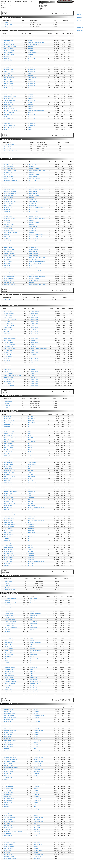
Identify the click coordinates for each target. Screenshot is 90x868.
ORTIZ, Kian (8, 539)
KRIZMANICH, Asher (10, 218)
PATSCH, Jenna (8, 48)
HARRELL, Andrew (9, 231)
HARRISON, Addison (10, 348)
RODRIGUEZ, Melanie (10, 96)
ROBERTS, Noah (9, 427)
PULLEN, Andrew (9, 435)
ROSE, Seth (8, 749)
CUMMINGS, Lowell (9, 782)
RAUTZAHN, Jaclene (10, 61)
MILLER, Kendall (9, 373)
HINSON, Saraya (9, 661)
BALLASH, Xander (9, 282)
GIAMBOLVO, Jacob (10, 834)
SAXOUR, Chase (9, 551)
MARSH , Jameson (9, 253)
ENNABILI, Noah (9, 745)
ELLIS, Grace (8, 657)
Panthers (7, 23)
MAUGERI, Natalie (9, 334)
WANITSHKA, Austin (10, 249)
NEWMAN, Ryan (9, 444)
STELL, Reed (8, 533)
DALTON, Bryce (8, 439)
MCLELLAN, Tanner (9, 477)
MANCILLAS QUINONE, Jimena (12, 375)
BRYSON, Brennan (9, 825)
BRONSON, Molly (9, 607)
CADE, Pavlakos (9, 844)
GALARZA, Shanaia (9, 351)
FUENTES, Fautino (9, 547)
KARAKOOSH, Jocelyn (10, 686)
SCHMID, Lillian (9, 677)
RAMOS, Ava (8, 673)
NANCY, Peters (8, 315)
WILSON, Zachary (9, 526)
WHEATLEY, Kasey (9, 857)
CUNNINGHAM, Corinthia (11, 336)
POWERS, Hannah (9, 127)
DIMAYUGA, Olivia (9, 65)
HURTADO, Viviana (9, 51)
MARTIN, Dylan (8, 264)
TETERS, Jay (8, 790)
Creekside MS (9, 25)
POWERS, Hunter (9, 272)
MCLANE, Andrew (9, 716)
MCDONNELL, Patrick (10, 757)
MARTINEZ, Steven (9, 421)
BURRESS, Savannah (10, 338)
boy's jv (79, 24)
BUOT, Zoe (7, 694)
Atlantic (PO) (32, 558)
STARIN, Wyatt (8, 229)
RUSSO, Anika (8, 106)
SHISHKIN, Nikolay (9, 278)
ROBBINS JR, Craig (9, 514)
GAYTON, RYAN (9, 765)
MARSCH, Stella (9, 613)
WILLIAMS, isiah (9, 794)
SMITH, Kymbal (9, 650)
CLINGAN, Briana (9, 675)
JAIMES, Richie (8, 493)
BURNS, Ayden (8, 738)
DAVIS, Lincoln (8, 734)
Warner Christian (35, 311)
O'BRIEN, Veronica (9, 617)
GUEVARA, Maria (9, 692)
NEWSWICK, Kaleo (9, 109)
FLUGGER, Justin (9, 553)
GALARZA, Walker (9, 535)
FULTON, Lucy (8, 75)
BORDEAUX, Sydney (10, 619)
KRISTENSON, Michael (10, 193)
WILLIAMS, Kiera (9, 611)
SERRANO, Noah (9, 516)
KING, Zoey (7, 129)
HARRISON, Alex (9, 235)
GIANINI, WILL (8, 506)
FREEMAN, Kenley (9, 69)
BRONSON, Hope (9, 671)
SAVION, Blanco (9, 528)
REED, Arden (8, 42)
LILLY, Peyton (8, 80)
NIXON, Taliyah (8, 330)
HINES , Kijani (8, 216)
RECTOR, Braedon (9, 549)
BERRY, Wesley (8, 247)
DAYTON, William (9, 197)
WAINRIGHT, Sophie (10, 100)
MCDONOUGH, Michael (10, 233)
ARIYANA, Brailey (9, 377)
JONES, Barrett (8, 187)
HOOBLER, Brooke (9, 55)
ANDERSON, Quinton (10, 274)
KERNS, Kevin (8, 813)
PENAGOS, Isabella (10, 684)
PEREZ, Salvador (9, 780)
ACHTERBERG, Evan (10, 437)
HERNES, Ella (8, 646)
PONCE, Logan (8, 560)
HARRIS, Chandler (9, 195)
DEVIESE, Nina (8, 102)
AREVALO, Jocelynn (9, 344)
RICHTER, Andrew (9, 784)
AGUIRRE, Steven (9, 753)
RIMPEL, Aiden (8, 199)
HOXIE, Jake (8, 850)
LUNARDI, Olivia (9, 609)
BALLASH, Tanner (9, 458)
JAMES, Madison (9, 94)
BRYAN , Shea (8, 636)
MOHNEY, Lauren (9, 342)
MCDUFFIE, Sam (9, 770)
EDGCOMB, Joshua (9, 450)
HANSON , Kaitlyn (9, 44)
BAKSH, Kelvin (8, 541)
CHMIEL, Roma (8, 361)
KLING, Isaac (8, 260)
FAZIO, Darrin (8, 220)
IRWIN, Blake (8, 823)
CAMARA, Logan (9, 788)
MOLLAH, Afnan (9, 448)
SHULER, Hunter (9, 732)
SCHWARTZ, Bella (9, 638)
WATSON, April (8, 311)
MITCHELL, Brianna (10, 663)
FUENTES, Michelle (9, 113)
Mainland (33, 330)
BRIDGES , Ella (8, 38)
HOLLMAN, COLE (9, 799)
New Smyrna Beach (10, 590)
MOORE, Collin (8, 206)
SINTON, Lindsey (9, 73)
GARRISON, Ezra (9, 778)
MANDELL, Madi (9, 669)
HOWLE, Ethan (8, 481)
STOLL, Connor (8, 468)
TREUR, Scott (8, 456)
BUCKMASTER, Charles (11, 512)
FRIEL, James (8, 262)
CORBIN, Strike (8, 226)
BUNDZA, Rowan (9, 63)
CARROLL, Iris (8, 92)
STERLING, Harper (9, 680)
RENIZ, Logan (8, 801)
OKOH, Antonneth (9, 346)
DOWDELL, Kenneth (10, 821)
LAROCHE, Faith (9, 98)
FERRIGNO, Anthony (10, 168)
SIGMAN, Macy (8, 340)
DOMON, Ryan (8, 543)
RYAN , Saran (8, 359)
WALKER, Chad (8, 848)
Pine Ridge (34, 315)
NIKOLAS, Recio (9, 531)
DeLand (33, 340)
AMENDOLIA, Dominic (10, 245)
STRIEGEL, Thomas (10, 524)
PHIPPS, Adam (8, 564)
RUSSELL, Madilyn (9, 326)
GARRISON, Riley (9, 726)
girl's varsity (80, 27)
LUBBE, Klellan (8, 774)
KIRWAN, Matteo (9, 177)
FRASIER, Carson (9, 460)
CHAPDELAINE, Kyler (10, 202)
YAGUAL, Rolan (8, 809)
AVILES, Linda (8, 644)
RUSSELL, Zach (9, 722)
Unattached (31, 40)
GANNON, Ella (8, 630)
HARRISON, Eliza (9, 104)
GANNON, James (9, 709)
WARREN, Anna (9, 665)
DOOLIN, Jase (8, 776)
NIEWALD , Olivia (9, 601)
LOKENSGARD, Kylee (10, 621)
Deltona (33, 363)
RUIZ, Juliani (8, 117)
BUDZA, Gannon (9, 811)
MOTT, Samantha (9, 36)
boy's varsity (80, 31)
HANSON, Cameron (9, 284)
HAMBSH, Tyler (8, 508)
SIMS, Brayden (8, 328)
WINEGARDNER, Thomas (11, 767)
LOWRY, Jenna (8, 380)
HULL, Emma (8, 369)
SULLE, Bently (8, 258)
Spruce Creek (9, 300)
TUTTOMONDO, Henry (10, 210)
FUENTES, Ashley (9, 626)
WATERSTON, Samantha (11, 628)
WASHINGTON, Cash (10, 485)
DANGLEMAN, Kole (9, 518)
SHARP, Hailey (8, 355)
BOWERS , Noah (9, 417)
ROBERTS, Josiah (9, 425)
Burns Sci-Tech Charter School (36, 42)
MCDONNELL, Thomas (10, 730)
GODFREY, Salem (9, 71)
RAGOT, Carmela (9, 84)
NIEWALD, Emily (9, 86)
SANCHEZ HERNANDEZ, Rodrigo (13, 832)
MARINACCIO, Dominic (10, 720)
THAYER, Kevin (8, 562)
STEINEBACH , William (10, 718)
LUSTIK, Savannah (9, 82)
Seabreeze (8, 405)
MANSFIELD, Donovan (10, 761)
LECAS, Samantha (9, 648)
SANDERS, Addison (9, 313)
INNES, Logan (8, 805)
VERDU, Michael (9, 772)
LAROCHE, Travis (9, 224)
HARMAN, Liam (8, 173)
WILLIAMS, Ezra (9, 429)
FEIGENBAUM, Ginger (10, 46)
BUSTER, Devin (8, 433)
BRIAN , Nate (8, 419)
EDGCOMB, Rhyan (9, 446)
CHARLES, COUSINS (10, 740)
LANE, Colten (8, 495)
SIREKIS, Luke (8, 520)
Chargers (7, 27)
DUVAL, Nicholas (9, 558)
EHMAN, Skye (8, 632)
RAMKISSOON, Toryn (10, 842)
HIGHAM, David (8, 489)
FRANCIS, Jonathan (10, 470)
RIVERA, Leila (8, 121)
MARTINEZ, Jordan (9, 57)
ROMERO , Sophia (9, 386)
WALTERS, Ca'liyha (9, 119)
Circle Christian (32, 77)
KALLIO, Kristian (9, 237)
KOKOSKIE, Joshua (9, 183)
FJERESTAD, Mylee (9, 357)
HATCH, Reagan (8, 363)
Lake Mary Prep (34, 684)
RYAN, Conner (8, 454)
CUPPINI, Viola (8, 690)
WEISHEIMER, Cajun (10, 817)
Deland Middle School (34, 36)
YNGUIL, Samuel (9, 786)
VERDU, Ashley (9, 655)
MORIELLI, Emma (9, 688)
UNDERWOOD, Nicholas (11, 170)
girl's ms (79, 14)
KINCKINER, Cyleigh (10, 125)
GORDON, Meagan (9, 324)
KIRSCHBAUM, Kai (9, 555)
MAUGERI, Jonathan (10, 504)
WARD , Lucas (8, 239)
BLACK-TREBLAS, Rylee (11, 111)
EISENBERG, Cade (9, 185)
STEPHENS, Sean (9, 487)
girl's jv (79, 21)
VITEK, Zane (8, 222)
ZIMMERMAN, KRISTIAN (11, 491)
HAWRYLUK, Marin (10, 640)
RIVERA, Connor (9, 166)
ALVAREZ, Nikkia (9, 123)
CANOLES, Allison (9, 115)
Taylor (7, 302)
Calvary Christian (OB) (35, 264)
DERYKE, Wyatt (9, 828)
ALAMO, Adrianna (9, 353)
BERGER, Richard (9, 483)
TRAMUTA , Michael (9, 214)
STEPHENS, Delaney (10, 599)
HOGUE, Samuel (9, 175)
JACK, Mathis (8, 743)
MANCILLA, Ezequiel (10, 473)
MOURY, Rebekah (9, 77)
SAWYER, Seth (8, 815)
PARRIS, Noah (8, 724)
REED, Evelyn (8, 59)
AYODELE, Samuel (9, 846)
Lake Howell (32, 533)
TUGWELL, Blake (9, 452)
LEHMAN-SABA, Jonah (10, 191)
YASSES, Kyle (8, 803)
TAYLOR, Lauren (9, 365)
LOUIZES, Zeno (8, 479)
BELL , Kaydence (9, 53)
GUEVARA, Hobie (9, 204)
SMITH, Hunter (8, 838)
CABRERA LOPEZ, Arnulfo (11, 759)
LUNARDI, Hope (9, 615)
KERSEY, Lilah (8, 653)
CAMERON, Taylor (9, 266)
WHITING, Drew (9, 502)
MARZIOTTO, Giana (10, 90)
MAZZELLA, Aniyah (9, 88)
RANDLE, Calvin (9, 179)
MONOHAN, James (9, 807)
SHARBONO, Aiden (9, 241)
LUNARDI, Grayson (10, 624)
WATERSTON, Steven (10, 859)
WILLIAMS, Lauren (9, 634)
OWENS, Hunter (9, 522)
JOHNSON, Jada (9, 332)
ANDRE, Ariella (8, 67)
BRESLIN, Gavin (9, 251)
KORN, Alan (7, 475)
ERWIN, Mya (8, 659)
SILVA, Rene (8, 423)
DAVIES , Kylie (8, 317)
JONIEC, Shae (8, 212)
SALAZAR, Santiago (10, 755)
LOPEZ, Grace (8, 371)
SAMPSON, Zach (9, 792)
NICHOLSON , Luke (9, 255)
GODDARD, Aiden (9, 499)
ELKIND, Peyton (9, 642)
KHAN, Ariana (8, 384)
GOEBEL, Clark (8, 566)
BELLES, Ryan (8, 819)
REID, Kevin (8, 466)
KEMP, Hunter (8, 728)
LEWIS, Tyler (8, 712)
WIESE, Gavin (8, 854)
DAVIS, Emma (8, 321)
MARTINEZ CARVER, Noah (11, 181)
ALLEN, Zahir (8, 830)
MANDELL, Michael (9, 747)
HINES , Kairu (8, 280)
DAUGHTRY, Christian (10, 836)
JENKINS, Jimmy (9, 270)
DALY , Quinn (8, 510)
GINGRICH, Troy (9, 208)
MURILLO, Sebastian (10, 441)
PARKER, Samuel (9, 464)
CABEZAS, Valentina (10, 667)
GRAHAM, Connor (9, 276)
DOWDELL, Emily (9, 40)
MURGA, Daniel (8, 462)
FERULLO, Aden (9, 763)
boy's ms (79, 18)
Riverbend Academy (9, 145)
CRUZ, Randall (8, 545)
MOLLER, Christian (9, 431)
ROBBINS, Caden (9, 497)
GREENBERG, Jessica (10, 319)
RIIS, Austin (7, 852)
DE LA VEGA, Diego (10, 714)
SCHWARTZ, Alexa (9, 367)
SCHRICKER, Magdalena (11, 603)
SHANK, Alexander (9, 751)
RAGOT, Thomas (9, 164)
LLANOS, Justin (8, 840)
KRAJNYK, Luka (8, 268)
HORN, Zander (8, 537)
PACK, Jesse (8, 736)
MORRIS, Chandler (9, 382)
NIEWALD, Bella (9, 605)
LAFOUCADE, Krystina (10, 682)
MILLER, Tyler (8, 797)
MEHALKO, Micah (9, 189)
